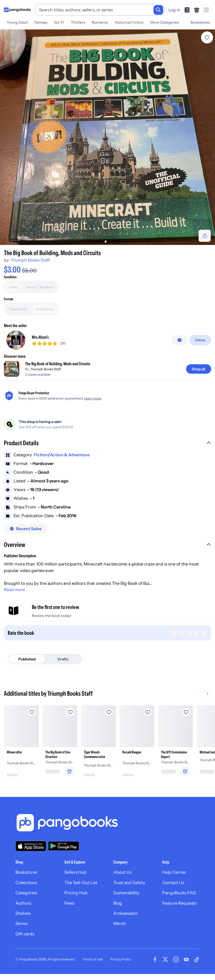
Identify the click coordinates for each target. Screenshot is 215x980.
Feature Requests (179, 903)
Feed (69, 903)
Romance (100, 22)
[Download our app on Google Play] (64, 846)
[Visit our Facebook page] (155, 959)
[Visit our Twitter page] (165, 959)
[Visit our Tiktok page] (197, 959)
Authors (23, 903)
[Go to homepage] (17, 10)
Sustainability (126, 893)
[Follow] (200, 340)
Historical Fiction (129, 22)
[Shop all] (199, 369)
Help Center (174, 872)
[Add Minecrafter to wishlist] (32, 712)
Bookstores (200, 22)
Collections (26, 883)
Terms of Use (93, 959)
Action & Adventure (70, 455)
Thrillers (78, 22)
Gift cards (25, 934)
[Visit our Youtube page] (186, 959)
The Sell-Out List (81, 883)
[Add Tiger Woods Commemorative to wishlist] (109, 712)
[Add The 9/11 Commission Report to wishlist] (186, 712)
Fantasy (41, 22)
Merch (120, 923)
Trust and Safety (129, 883)
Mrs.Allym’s (40, 337)
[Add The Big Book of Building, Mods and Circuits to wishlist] (207, 37)
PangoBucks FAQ (179, 893)
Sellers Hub (75, 872)
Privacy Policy (121, 959)
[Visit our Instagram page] (176, 959)
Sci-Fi (59, 22)
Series (21, 923)
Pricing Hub (76, 893)
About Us (122, 872)
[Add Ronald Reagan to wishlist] (148, 712)
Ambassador (126, 913)
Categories (26, 893)
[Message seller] (180, 340)
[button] (107, 444)
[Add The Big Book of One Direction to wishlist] (70, 712)
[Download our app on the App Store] (31, 846)
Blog (118, 903)
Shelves (23, 913)
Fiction (41, 455)
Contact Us (173, 883)
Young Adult (17, 22)
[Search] (158, 10)
